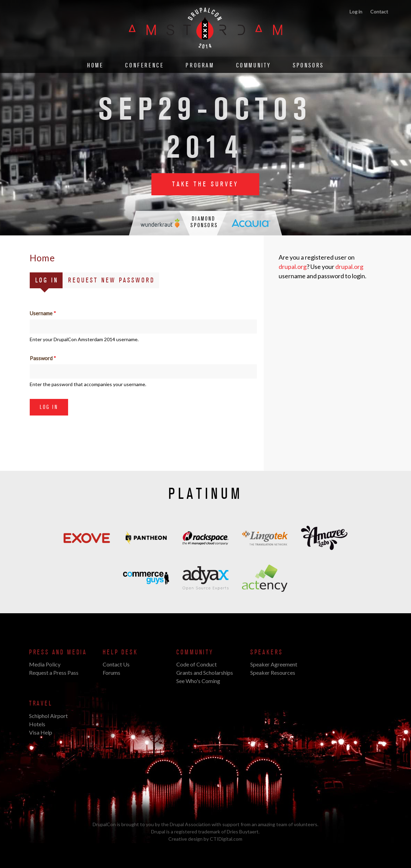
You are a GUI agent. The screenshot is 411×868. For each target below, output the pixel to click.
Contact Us (116, 664)
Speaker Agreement (274, 664)
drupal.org (293, 267)
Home (95, 66)
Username (43, 313)
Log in (356, 12)
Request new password (111, 280)
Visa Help (41, 732)
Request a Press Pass (54, 673)
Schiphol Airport (48, 716)
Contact (379, 12)
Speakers (267, 652)
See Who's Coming (198, 681)
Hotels (37, 724)
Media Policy (45, 664)
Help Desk (120, 652)
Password (43, 358)
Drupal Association (190, 824)
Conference (144, 66)
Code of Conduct (197, 664)
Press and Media (58, 652)
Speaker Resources (273, 673)
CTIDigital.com (226, 839)
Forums (111, 673)
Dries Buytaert (243, 832)
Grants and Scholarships (205, 673)
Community (254, 66)
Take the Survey (205, 184)
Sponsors (308, 66)
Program (200, 66)
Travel (41, 703)
